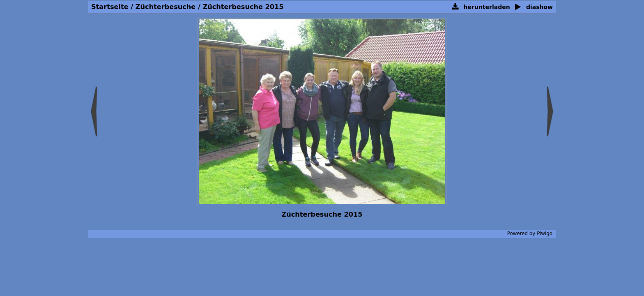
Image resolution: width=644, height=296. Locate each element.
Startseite (110, 7)
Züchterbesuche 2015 (243, 7)
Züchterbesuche (166, 7)
